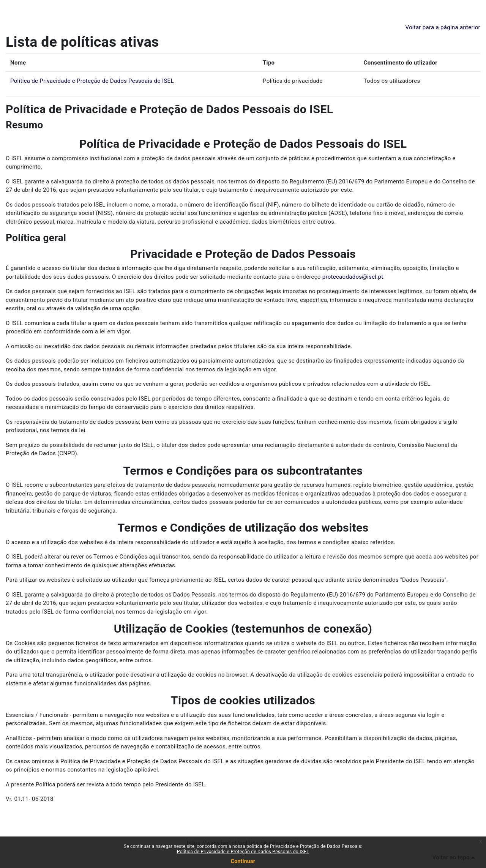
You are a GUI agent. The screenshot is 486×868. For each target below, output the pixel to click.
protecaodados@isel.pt (353, 277)
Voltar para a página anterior (443, 27)
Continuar (243, 861)
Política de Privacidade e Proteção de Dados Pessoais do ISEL (92, 81)
